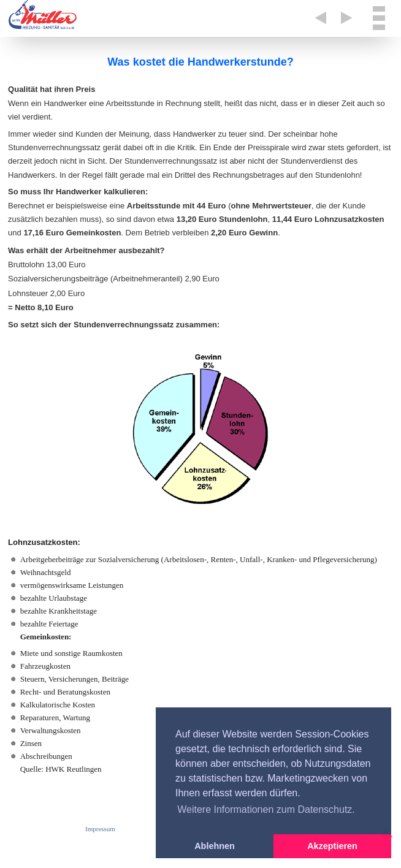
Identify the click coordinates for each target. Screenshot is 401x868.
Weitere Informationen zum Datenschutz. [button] (266, 809)
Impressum (100, 829)
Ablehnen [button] (215, 846)
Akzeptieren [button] (332, 846)
